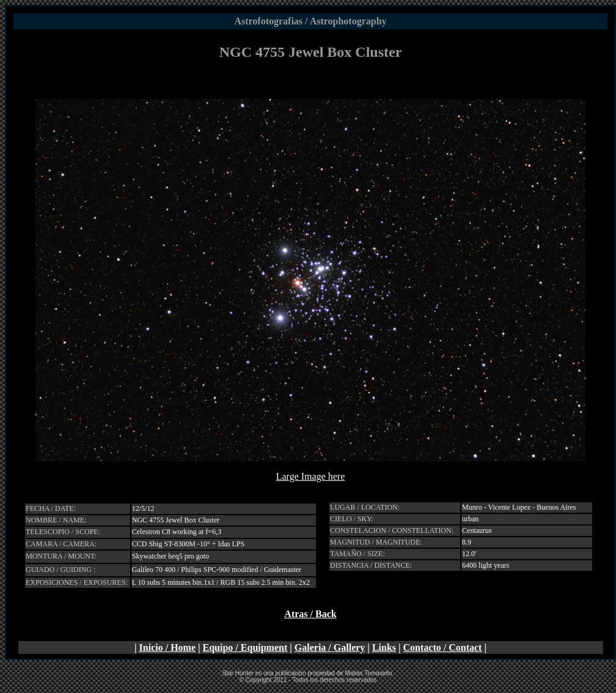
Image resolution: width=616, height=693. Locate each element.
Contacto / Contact (443, 647)
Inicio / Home (167, 647)
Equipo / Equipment (245, 647)
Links (384, 647)
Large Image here (311, 476)
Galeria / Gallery (330, 647)
